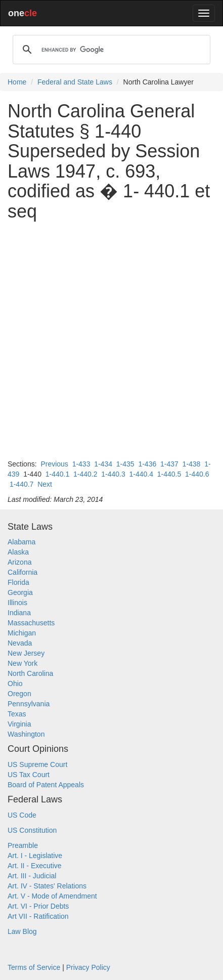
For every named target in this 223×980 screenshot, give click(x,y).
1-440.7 (21, 484)
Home (17, 82)
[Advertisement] (112, 340)
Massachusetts (31, 623)
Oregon (19, 694)
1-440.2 (85, 474)
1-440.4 (141, 474)
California (23, 572)
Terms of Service (34, 967)
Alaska (18, 552)
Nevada (20, 643)
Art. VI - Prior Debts (38, 906)
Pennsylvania (29, 704)
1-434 (103, 464)
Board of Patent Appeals (46, 785)
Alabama (21, 542)
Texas (17, 714)
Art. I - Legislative (35, 856)
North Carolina (30, 673)
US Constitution (32, 830)
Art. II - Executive (35, 866)
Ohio (15, 684)
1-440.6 (197, 474)
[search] (110, 50)
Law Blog (22, 931)
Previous (54, 464)
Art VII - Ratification (38, 916)
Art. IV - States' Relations (47, 886)
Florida (18, 582)
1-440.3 (113, 474)
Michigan (22, 633)
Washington (26, 734)
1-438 (192, 464)
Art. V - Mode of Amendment (52, 896)
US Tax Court (29, 775)
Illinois (17, 603)
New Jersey (26, 653)
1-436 (147, 464)
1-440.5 (169, 474)
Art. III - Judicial (32, 876)
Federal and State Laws (75, 82)
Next (45, 484)
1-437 (169, 464)
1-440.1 (57, 474)
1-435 (125, 464)
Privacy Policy (88, 967)
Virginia (19, 724)
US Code (22, 815)
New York (23, 663)
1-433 (81, 464)
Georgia (20, 592)
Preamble (23, 845)
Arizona (19, 562)
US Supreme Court (37, 764)
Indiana (19, 613)
